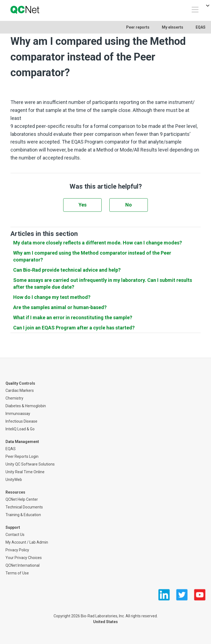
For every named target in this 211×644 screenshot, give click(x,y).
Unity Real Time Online (25, 472)
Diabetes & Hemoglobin (26, 406)
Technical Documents (24, 507)
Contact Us (15, 535)
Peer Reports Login (22, 456)
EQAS (201, 27)
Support (13, 527)
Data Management (22, 442)
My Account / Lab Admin (27, 542)
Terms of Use (17, 573)
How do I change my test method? (52, 297)
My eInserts (173, 27)
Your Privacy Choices (24, 558)
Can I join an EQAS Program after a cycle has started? (74, 328)
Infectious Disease (21, 421)
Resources (15, 492)
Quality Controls (20, 383)
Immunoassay (18, 414)
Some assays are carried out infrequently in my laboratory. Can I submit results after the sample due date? (103, 284)
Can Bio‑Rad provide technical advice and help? (67, 270)
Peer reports (138, 27)
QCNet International (23, 565)
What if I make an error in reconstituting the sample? (73, 317)
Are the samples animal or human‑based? (60, 307)
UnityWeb (14, 480)
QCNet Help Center (22, 499)
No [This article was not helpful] (129, 205)
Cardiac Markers (20, 390)
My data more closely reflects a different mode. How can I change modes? (98, 243)
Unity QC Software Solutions (30, 464)
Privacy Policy (17, 550)
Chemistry (14, 398)
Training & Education (23, 515)
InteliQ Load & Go (20, 429)
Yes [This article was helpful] (83, 205)
